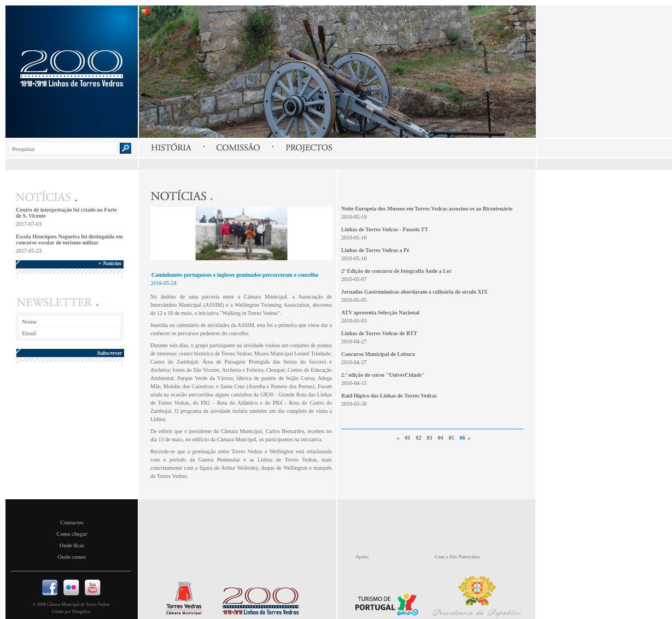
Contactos (72, 522)
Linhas (258, 598)
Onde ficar (72, 545)
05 (452, 438)
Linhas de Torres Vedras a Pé (375, 250)
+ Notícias (110, 263)
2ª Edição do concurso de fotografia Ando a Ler (396, 271)
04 (441, 438)
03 (430, 438)
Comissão (238, 147)
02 (419, 438)
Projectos (309, 147)
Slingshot (81, 611)
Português (145, 11)
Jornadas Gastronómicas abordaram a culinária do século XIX (414, 292)
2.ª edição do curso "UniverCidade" (383, 375)
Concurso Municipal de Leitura (378, 354)
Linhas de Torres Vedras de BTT (379, 333)
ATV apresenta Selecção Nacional (380, 313)
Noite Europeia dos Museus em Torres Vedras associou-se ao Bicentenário (427, 209)
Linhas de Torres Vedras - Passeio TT (385, 229)
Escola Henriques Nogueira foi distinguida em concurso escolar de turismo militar (69, 240)
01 (408, 438)
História (171, 147)
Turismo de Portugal (390, 597)
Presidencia (481, 594)
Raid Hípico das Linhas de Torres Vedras (389, 396)
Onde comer (72, 557)
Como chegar (72, 534)
